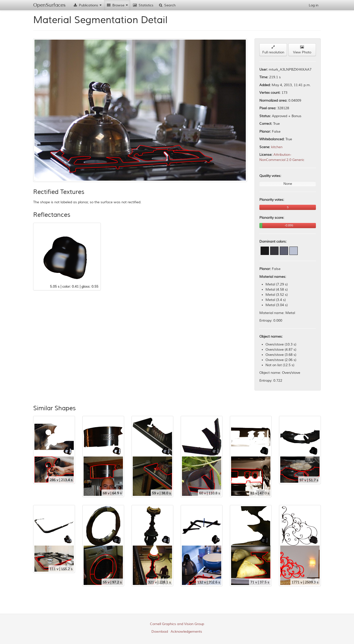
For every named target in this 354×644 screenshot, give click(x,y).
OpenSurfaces (49, 5)
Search (167, 5)
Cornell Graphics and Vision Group (177, 624)
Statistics (143, 5)
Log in (314, 5)
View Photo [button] (302, 50)
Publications (87, 5)
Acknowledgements (186, 632)
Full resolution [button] (273, 50)
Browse (117, 5)
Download (160, 632)
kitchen (277, 147)
